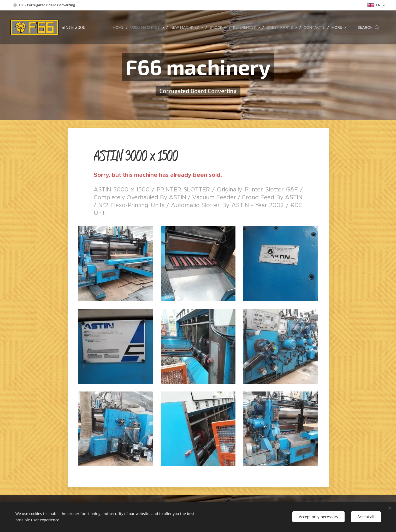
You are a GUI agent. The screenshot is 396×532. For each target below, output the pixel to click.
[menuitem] (120, 27)
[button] (368, 27)
